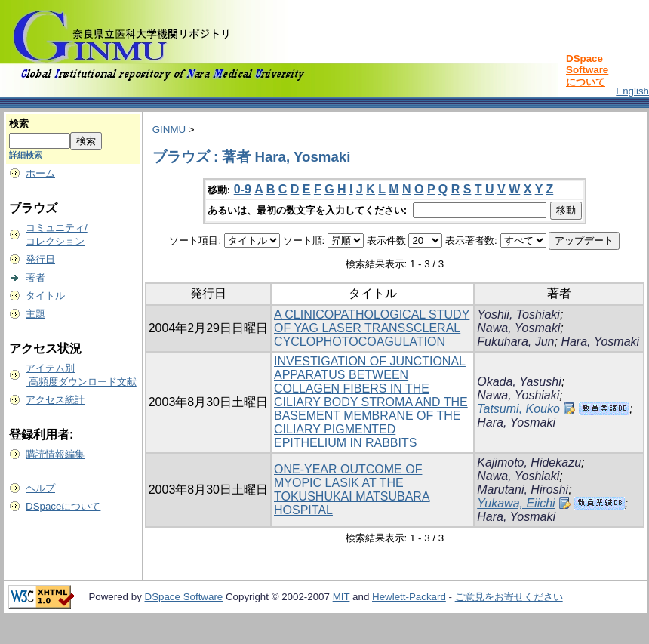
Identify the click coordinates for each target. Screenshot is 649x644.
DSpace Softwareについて (587, 70)
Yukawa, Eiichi (516, 503)
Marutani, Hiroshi (523, 490)
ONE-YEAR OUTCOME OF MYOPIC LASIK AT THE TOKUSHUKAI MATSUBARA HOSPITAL (352, 490)
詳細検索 (26, 155)
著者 (35, 277)
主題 (35, 314)
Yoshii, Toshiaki (518, 314)
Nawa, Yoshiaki (518, 395)
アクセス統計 (55, 400)
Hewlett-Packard (409, 597)
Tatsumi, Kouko (518, 409)
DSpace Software (184, 597)
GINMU (169, 129)
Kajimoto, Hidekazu (529, 462)
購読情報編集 (55, 454)
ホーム (40, 173)
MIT (341, 597)
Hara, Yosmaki (600, 342)
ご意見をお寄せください (509, 597)
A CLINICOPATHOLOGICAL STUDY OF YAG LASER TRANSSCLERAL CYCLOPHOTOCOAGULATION (372, 328)
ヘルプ (40, 488)
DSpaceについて (63, 506)
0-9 (243, 189)
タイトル (45, 296)
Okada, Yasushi (519, 382)
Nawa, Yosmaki (518, 328)
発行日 (40, 259)
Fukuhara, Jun (515, 342)
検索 (19, 123)
